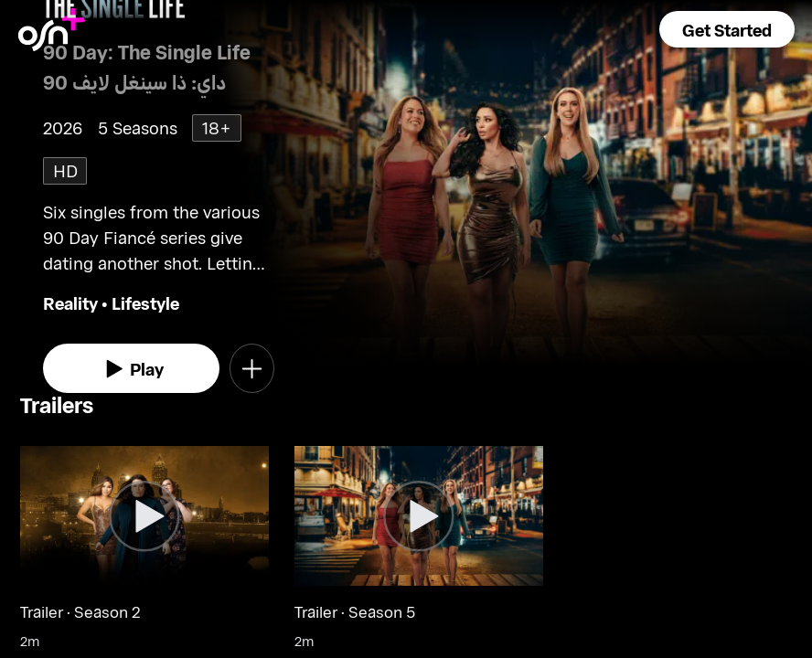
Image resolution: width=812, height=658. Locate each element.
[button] (727, 29)
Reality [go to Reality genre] (70, 303)
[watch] (131, 368)
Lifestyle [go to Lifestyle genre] (145, 303)
